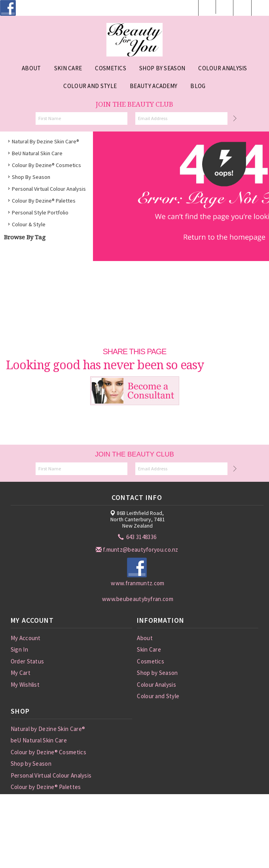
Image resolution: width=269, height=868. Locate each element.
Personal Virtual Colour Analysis (49, 189)
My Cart (21, 673)
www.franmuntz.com (137, 583)
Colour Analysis (156, 685)
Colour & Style (29, 224)
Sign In (19, 649)
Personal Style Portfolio (40, 212)
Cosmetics (151, 661)
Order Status (27, 661)
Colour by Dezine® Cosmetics (46, 165)
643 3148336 (138, 537)
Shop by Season (31, 177)
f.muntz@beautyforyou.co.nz (138, 550)
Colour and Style (158, 696)
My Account (26, 638)
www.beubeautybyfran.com (138, 599)
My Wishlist (25, 685)
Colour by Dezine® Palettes (44, 201)
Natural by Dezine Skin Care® (45, 141)
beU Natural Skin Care (37, 153)
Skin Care (149, 649)
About (145, 638)
